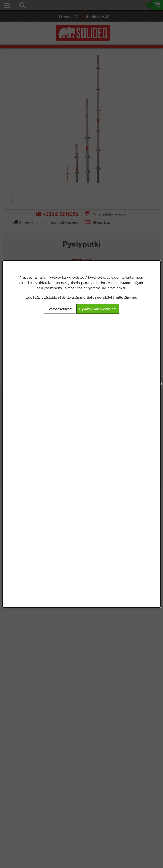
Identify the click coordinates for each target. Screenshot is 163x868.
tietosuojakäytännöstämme (111, 297)
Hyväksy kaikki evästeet (98, 309)
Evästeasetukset (59, 309)
